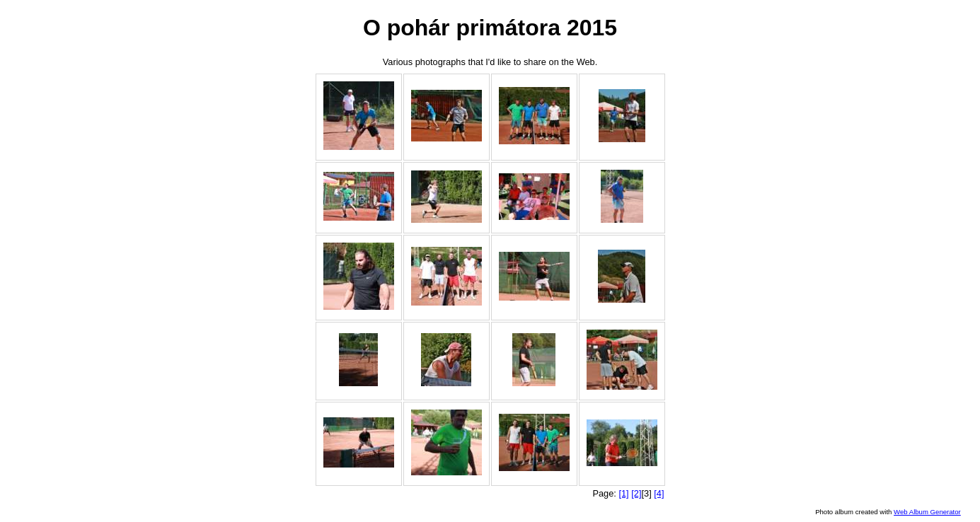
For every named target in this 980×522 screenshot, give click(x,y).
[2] (636, 493)
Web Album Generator (927, 512)
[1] (623, 493)
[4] (659, 493)
